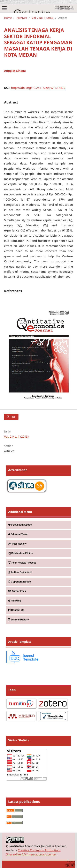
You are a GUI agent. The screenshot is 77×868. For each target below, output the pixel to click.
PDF (13, 417)
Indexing (15, 601)
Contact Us (16, 610)
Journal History (18, 620)
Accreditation (18, 470)
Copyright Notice (20, 582)
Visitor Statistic (19, 740)
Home (8, 18)
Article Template (20, 642)
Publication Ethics (20, 553)
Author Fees (17, 591)
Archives (22, 18)
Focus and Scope (20, 525)
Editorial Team (18, 534)
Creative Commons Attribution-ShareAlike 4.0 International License (33, 852)
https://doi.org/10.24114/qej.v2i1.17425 (38, 88)
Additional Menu (20, 512)
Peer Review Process (22, 563)
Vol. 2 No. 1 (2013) (43, 18)
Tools (12, 690)
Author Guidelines (20, 572)
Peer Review (17, 544)
